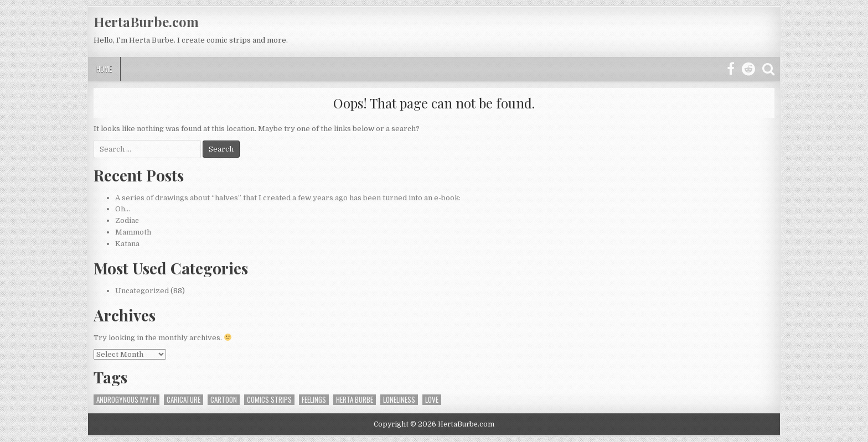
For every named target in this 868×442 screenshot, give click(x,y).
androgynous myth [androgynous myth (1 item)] (126, 400)
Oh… (123, 209)
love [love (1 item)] (432, 400)
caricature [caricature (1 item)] (184, 400)
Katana (127, 244)
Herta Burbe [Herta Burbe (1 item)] (355, 400)
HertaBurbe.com (146, 22)
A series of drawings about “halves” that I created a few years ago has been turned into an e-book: (288, 198)
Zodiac (127, 220)
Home (104, 69)
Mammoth (133, 232)
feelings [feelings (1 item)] (314, 400)
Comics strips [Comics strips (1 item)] (269, 400)
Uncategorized (142, 291)
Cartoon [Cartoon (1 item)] (224, 400)
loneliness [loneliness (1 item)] (399, 400)
